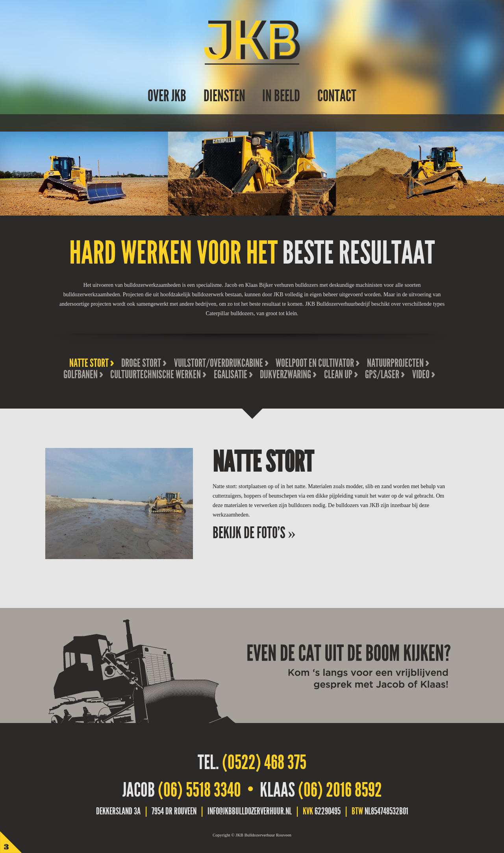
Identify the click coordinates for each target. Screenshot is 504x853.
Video (421, 374)
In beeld (281, 96)
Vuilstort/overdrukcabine (219, 363)
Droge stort (141, 363)
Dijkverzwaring (285, 374)
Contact (337, 96)
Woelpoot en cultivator (315, 363)
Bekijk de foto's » (254, 533)
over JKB (167, 96)
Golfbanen (81, 374)
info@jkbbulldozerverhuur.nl (250, 811)
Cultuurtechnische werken (156, 374)
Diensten (224, 96)
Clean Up (338, 374)
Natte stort (89, 363)
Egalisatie (231, 374)
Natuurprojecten (395, 363)
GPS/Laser (382, 374)
